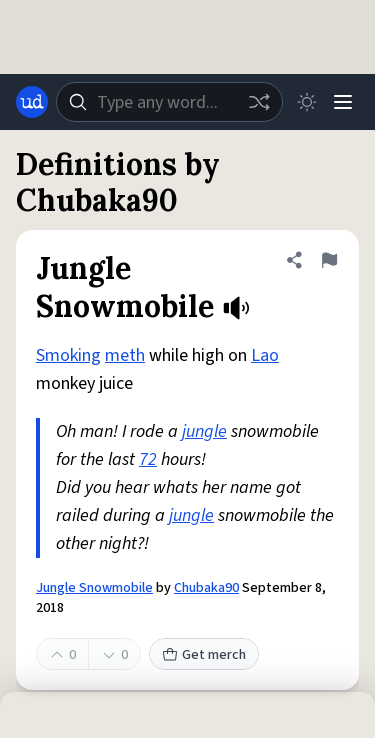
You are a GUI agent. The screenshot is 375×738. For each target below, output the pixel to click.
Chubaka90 (206, 588)
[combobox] (169, 102)
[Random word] (259, 102)
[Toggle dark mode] (307, 102)
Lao (265, 355)
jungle (204, 431)
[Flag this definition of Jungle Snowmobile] (329, 260)
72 (148, 459)
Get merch (204, 655)
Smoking (68, 355)
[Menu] (343, 102)
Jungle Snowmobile (94, 588)
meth (125, 355)
